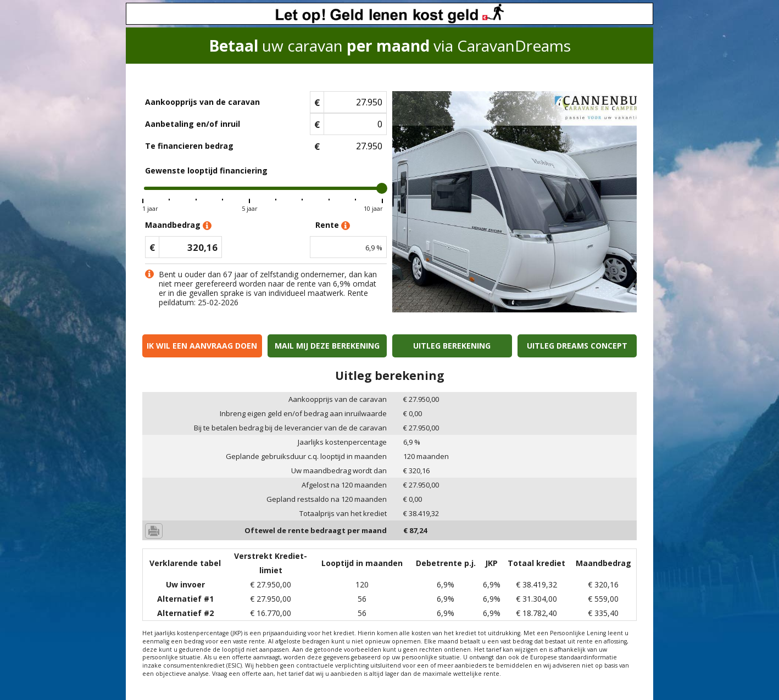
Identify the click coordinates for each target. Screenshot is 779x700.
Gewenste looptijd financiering (206, 170)
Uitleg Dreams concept (577, 346)
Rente (333, 225)
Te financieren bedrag (189, 146)
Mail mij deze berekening (327, 346)
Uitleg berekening (452, 346)
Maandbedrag (178, 225)
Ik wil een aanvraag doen (202, 346)
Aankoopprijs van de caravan (202, 102)
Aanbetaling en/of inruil (193, 124)
